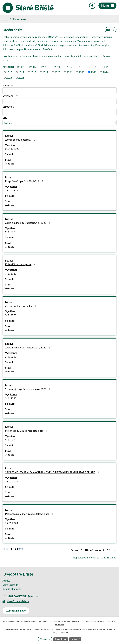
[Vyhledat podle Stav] (59, 123)
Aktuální (10, 164)
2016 (9, 72)
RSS (111, 30)
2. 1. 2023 (11, 232)
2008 (21, 67)
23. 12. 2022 (12, 190)
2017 (21, 72)
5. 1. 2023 (11, 398)
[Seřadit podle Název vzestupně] (13, 85)
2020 (57, 72)
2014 (94, 67)
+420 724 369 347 (17, 596)
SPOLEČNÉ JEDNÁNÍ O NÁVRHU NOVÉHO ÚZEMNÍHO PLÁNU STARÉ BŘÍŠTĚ (53, 472)
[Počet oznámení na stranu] (111, 550)
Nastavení (75, 639)
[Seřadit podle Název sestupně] (13, 86)
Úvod (5, 19)
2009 (33, 67)
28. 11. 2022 (12, 149)
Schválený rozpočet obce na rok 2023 (28, 389)
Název (7, 85)
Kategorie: (8, 67)
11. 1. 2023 (12, 481)
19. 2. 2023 (12, 523)
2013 (81, 67)
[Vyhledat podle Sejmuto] (59, 112)
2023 (94, 72)
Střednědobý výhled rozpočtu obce (27, 431)
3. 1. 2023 (11, 274)
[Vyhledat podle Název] (59, 90)
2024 (106, 72)
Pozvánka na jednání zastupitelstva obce (30, 514)
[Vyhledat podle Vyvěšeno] (59, 101)
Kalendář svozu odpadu (20, 264)
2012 (69, 67)
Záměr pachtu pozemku (21, 140)
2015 (106, 67)
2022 (82, 72)
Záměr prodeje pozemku (21, 306)
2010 (45, 67)
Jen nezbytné (61, 639)
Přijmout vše (45, 639)
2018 (33, 72)
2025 (9, 78)
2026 (21, 78)
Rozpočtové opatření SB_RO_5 (25, 181)
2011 (57, 67)
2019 (45, 72)
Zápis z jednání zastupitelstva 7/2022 (28, 347)
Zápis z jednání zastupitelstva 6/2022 (28, 223)
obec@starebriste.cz (18, 601)
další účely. (59, 625)
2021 (69, 72)
